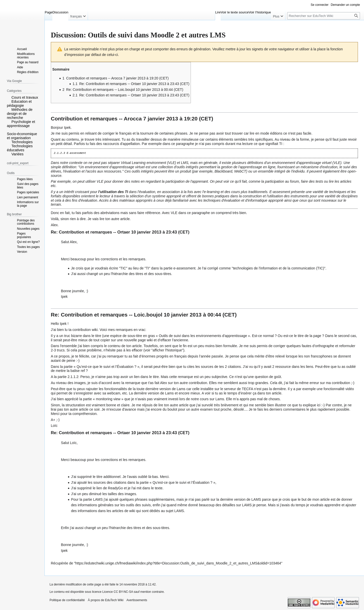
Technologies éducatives (20, 148)
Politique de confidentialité (67, 600)
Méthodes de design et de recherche (20, 114)
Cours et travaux (25, 97)
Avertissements (137, 600)
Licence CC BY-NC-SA (118, 592)
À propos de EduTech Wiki (106, 600)
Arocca (133, 119)
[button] (9, 97)
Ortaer (124, 232)
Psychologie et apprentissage (21, 124)
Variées (17, 154)
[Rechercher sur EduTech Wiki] (324, 16)
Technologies (22, 142)
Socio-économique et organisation (22, 136)
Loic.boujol (148, 315)
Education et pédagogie (19, 103)
